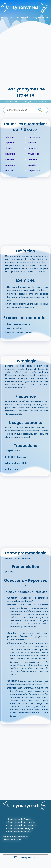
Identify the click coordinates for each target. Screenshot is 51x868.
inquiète (32, 165)
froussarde (34, 154)
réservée (33, 159)
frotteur (32, 143)
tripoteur (10, 143)
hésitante (33, 148)
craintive (10, 159)
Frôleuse (43, 101)
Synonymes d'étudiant (20, 831)
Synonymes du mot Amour (22, 822)
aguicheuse (34, 137)
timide (9, 148)
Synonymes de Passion (20, 819)
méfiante (10, 170)
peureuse (10, 154)
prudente (10, 165)
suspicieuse (34, 170)
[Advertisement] (26, 59)
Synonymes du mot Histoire (22, 825)
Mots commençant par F (26, 101)
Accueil (10, 101)
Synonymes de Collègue (20, 828)
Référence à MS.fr (12, 840)
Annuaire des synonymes (15, 837)
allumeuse (11, 137)
